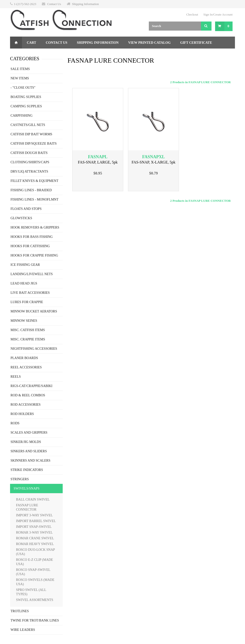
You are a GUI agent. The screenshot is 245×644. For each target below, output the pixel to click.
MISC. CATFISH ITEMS (28, 330)
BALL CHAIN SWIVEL (33, 499)
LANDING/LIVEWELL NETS (32, 274)
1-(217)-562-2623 (25, 4)
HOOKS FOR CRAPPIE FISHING (34, 255)
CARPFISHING (22, 116)
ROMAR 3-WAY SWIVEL (34, 532)
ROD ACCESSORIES (26, 405)
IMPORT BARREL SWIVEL (36, 521)
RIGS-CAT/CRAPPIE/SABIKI (31, 386)
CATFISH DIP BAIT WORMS (31, 134)
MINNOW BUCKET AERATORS (34, 311)
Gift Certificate (196, 43)
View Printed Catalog (149, 43)
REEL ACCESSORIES (26, 367)
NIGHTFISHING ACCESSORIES (34, 349)
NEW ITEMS (20, 78)
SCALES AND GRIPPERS (29, 433)
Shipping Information (85, 4)
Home (16, 43)
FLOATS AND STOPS (26, 209)
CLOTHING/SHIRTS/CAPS (30, 162)
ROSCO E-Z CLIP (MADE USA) (35, 562)
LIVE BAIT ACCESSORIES (30, 293)
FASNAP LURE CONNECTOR (27, 507)
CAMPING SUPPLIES (26, 106)
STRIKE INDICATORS (27, 470)
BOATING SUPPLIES (26, 97)
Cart (31, 43)
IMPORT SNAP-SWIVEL (34, 527)
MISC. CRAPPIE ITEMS (28, 339)
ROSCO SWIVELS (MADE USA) (35, 582)
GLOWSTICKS (21, 218)
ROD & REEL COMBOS (28, 395)
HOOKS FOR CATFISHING (30, 246)
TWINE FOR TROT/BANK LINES (35, 620)
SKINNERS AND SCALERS (30, 461)
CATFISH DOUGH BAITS (29, 153)
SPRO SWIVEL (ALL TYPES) (31, 592)
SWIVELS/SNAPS (27, 488)
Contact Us (54, 4)
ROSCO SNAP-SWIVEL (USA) (33, 572)
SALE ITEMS (20, 69)
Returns (23, 55)
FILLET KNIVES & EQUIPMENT (34, 181)
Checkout (192, 14)
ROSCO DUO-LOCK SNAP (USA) (36, 552)
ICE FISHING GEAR (25, 265)
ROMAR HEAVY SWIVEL (35, 544)
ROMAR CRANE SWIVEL (35, 538)
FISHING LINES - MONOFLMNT (34, 199)
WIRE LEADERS (23, 630)
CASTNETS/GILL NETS (28, 125)
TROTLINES (20, 611)
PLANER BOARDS (24, 358)
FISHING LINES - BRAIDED (31, 190)
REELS (16, 377)
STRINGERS (20, 479)
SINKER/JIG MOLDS (26, 442)
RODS (15, 423)
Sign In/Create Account (218, 14)
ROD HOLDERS (22, 414)
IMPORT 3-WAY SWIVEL (34, 515)
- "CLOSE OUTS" (23, 88)
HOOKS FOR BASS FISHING (32, 237)
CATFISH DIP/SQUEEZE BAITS (34, 144)
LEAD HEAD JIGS (24, 283)
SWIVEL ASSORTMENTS (35, 600)
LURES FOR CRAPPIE (27, 302)
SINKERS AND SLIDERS (29, 451)
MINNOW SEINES (24, 321)
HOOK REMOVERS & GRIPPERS (35, 227)
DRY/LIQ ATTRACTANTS (29, 172)
